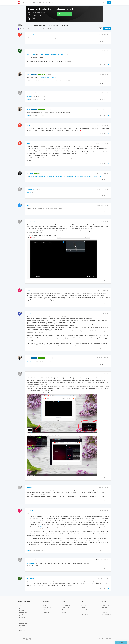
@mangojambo (39, 560)
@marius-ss (49, 358)
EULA (83, 612)
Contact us (104, 617)
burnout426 (30, 173)
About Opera (105, 605)
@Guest (48, 74)
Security (84, 605)
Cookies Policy (85, 610)
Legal (83, 601)
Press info (104, 608)
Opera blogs (65, 608)
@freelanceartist (31, 54)
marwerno (29, 488)
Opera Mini (22, 625)
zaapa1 (29, 143)
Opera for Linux (23, 613)
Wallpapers (46, 610)
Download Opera (65, 14)
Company (105, 601)
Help (64, 601)
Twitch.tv (42, 527)
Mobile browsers (22, 620)
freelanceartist (31, 35)
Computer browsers (23, 605)
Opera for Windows (24, 608)
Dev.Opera (65, 612)
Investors (104, 612)
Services (46, 601)
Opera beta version (24, 615)
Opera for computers (25, 29)
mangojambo (30, 511)
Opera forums (66, 610)
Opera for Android (24, 623)
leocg (28, 74)
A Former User (31, 93)
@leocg (38, 93)
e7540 (29, 291)
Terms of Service (86, 614)
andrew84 (29, 51)
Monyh (29, 206)
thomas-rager (30, 579)
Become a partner (106, 614)
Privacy (83, 608)
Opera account (47, 608)
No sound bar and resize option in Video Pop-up (54, 54)
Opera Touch (22, 628)
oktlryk (29, 125)
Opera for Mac (23, 610)
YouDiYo (29, 314)
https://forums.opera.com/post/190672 (48, 77)
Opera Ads (46, 612)
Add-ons (45, 605)
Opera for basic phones (25, 630)
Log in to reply (107, 29)
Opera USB (22, 617)
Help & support (66, 605)
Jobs (103, 610)
